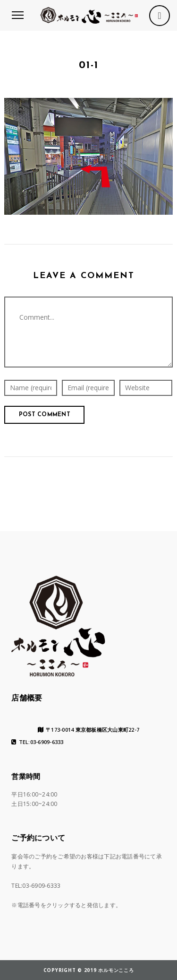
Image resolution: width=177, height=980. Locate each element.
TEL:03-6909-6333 (37, 742)
